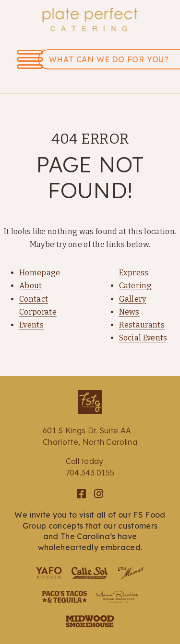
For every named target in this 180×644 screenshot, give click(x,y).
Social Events (143, 338)
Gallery (133, 299)
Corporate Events (38, 318)
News (129, 312)
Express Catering (136, 279)
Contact (34, 299)
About (31, 286)
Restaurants (142, 325)
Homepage (40, 273)
